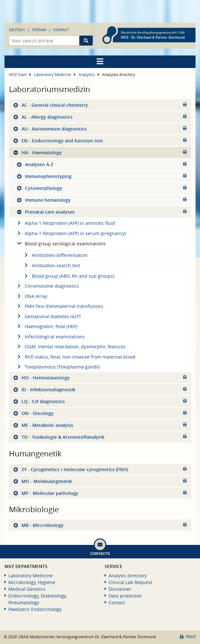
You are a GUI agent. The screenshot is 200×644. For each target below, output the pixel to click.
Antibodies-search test (52, 265)
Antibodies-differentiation (55, 255)
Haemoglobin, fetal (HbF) (47, 326)
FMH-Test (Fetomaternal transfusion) (59, 306)
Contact (61, 30)
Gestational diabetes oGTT (48, 316)
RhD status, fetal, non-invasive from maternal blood (76, 357)
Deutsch (17, 30)
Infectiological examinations (50, 337)
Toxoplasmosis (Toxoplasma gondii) (58, 367)
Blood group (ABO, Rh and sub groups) (69, 276)
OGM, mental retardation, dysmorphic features (71, 347)
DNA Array (31, 296)
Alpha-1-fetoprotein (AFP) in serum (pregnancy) (71, 233)
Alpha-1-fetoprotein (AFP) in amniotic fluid (65, 223)
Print (188, 637)
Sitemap (39, 30)
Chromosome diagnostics (47, 286)
